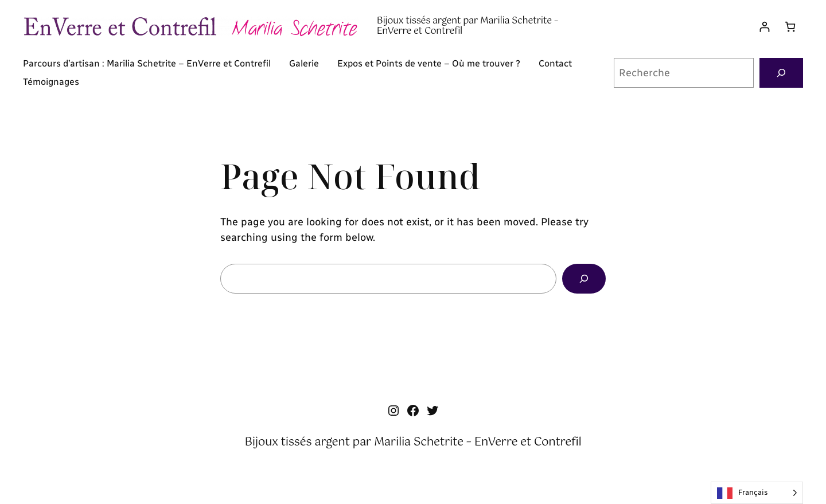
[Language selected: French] (757, 493)
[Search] (584, 279)
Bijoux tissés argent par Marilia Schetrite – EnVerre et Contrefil (467, 26)
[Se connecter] (764, 27)
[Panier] (790, 27)
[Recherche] (781, 73)
